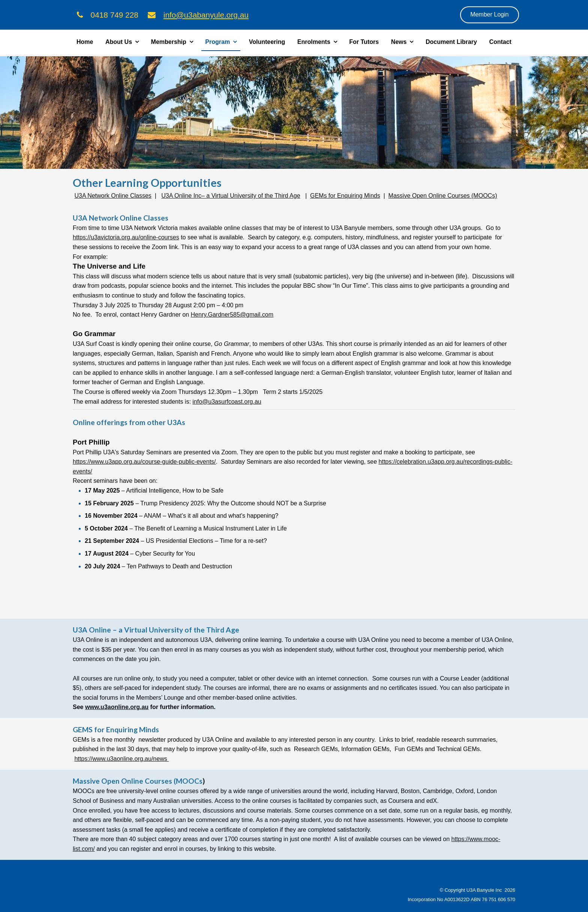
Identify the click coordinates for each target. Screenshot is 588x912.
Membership (169, 42)
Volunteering (267, 42)
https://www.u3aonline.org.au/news (121, 759)
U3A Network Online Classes (113, 196)
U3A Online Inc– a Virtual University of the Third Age (231, 196)
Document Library (451, 42)
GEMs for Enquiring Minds (345, 196)
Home (85, 42)
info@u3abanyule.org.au (206, 15)
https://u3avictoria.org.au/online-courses (126, 237)
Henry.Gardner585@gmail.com (232, 315)
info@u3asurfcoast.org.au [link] (227, 402)
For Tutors (364, 42)
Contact (500, 42)
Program (217, 42)
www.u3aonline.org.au (117, 707)
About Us (119, 42)
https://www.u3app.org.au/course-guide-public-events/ (144, 462)
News (399, 42)
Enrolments (314, 42)
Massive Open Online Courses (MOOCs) (443, 196)
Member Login (489, 14)
